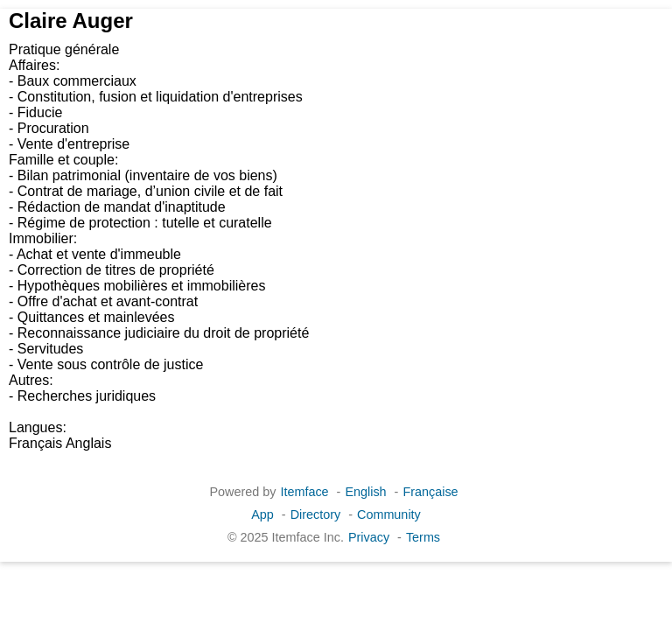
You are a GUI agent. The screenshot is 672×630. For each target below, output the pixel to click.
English (365, 492)
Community (389, 514)
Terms (423, 537)
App (262, 514)
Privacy (369, 537)
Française (430, 492)
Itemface (304, 492)
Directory (316, 514)
